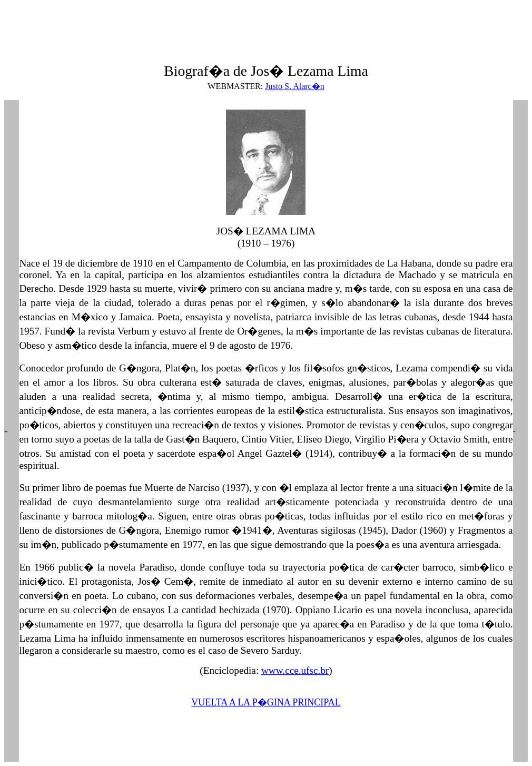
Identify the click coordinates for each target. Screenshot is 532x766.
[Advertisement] (196, 28)
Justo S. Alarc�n (294, 86)
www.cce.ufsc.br (295, 670)
